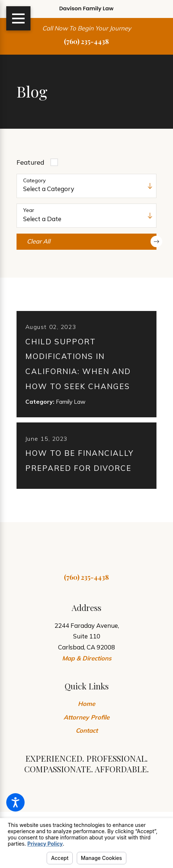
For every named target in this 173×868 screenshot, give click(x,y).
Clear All (92, 242)
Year (29, 210)
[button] (15, 802)
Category (34, 181)
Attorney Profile (86, 721)
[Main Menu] (19, 19)
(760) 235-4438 (86, 41)
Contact (87, 734)
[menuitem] (86, 708)
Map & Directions (87, 662)
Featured (30, 162)
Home (86, 708)
